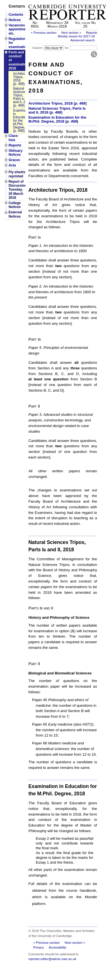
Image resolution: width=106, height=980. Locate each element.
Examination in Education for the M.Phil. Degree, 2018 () (19, 121)
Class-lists (13, 138)
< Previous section (44, 33)
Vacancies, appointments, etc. (17, 29)
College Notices (14, 205)
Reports (15, 145)
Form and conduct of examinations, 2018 (17, 60)
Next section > (71, 33)
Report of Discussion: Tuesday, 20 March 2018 (17, 190)
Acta (12, 165)
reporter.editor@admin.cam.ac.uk (52, 959)
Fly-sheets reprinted (17, 174)
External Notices (15, 214)
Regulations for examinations (17, 43)
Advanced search (82, 40)
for (67, 48)
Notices (14, 20)
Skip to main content (82, 2)
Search (37, 48)
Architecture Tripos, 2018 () (19, 79)
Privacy (39, 947)
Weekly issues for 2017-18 (76, 36)
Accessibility (57, 947)
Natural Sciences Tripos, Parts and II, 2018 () (19, 97)
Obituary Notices (15, 153)
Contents (16, 15)
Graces (14, 160)
